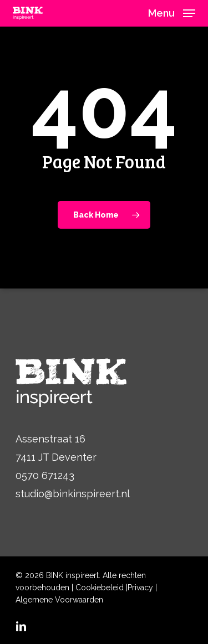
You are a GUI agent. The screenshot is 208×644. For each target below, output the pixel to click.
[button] (172, 12)
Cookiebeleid (100, 588)
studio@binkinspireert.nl (73, 494)
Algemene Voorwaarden (59, 600)
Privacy (140, 588)
